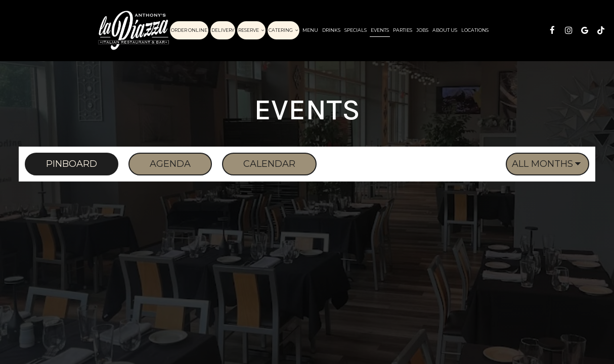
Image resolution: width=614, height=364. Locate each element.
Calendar (259, 164)
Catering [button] (283, 30)
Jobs (422, 30)
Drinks (331, 30)
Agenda (160, 164)
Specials (356, 30)
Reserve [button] (251, 30)
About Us (445, 30)
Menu (310, 30)
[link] (134, 31)
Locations (475, 30)
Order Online (189, 30)
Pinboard (61, 164)
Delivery (223, 30)
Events (380, 30)
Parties (403, 30)
